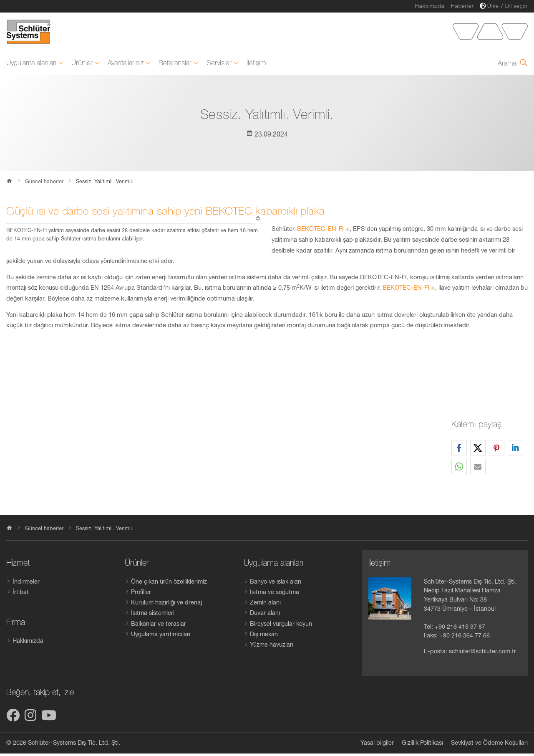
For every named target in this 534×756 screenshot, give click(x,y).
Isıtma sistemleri (153, 615)
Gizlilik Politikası (422, 745)
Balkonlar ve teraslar (159, 626)
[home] (9, 532)
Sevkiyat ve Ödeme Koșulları (489, 745)
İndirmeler (26, 584)
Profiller (141, 594)
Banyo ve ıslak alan (276, 584)
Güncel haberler (44, 183)
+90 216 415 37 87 (460, 629)
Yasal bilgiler (377, 745)
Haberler (462, 6)
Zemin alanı (265, 605)
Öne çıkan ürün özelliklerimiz (169, 584)
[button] (459, 450)
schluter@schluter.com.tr (482, 654)
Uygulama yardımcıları (161, 637)
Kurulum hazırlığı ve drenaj (166, 605)
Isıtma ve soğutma (275, 594)
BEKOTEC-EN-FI (320, 231)
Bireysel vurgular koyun (281, 626)
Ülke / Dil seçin (508, 6)
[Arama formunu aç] (513, 66)
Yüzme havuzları (272, 647)
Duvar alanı (265, 615)
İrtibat (21, 594)
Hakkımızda (430, 6)
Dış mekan (264, 637)
